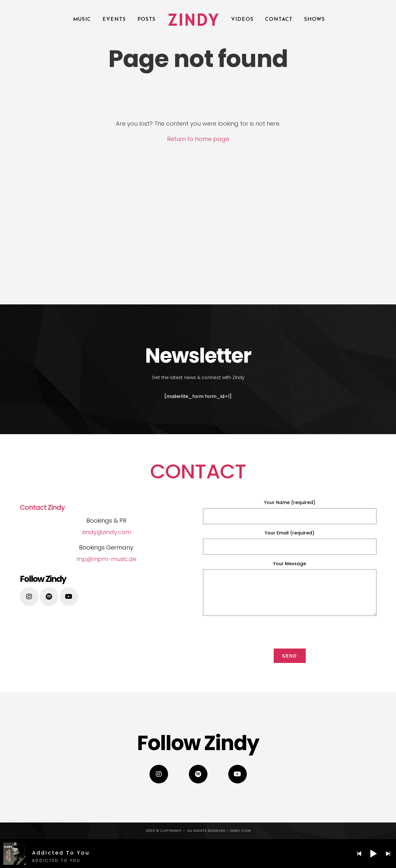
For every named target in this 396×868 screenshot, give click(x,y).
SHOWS (315, 20)
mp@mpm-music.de (106, 559)
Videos (242, 20)
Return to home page (198, 139)
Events (114, 20)
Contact (279, 20)
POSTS (146, 20)
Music (82, 20)
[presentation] (290, 631)
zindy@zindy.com (107, 532)
